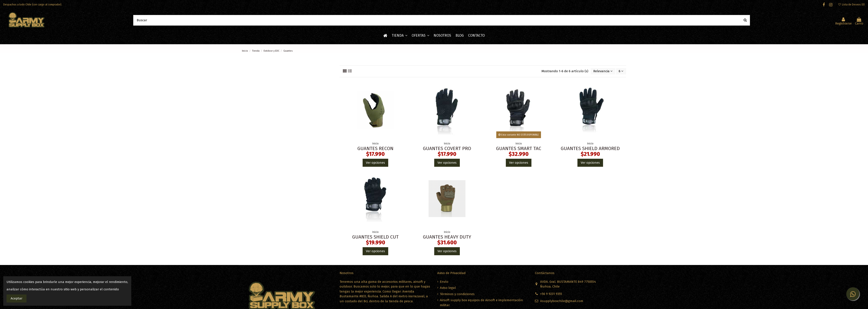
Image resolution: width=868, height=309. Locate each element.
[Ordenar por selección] (603, 71)
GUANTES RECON (375, 148)
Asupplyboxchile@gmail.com (562, 301)
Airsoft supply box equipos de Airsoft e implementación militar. (481, 303)
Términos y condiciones (457, 294)
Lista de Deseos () (851, 5)
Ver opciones (375, 163)
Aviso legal (448, 288)
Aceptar (16, 298)
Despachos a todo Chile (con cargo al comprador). (33, 5)
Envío (444, 282)
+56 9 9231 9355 (551, 294)
